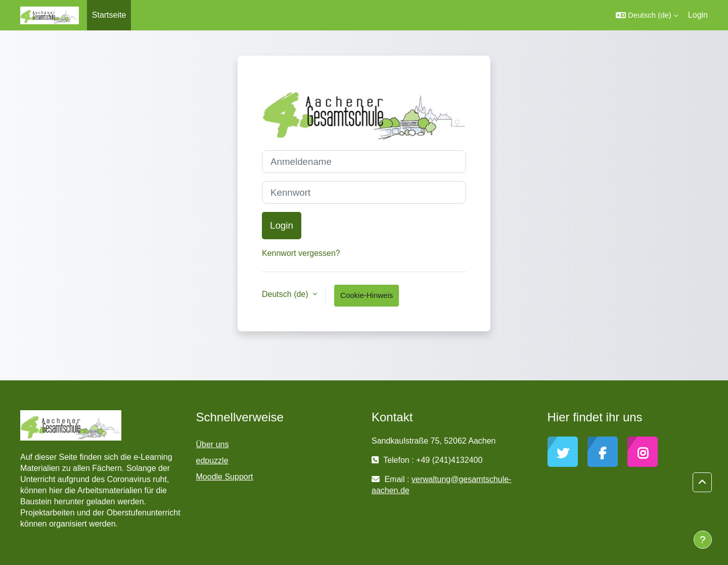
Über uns (213, 444)
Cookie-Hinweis (367, 295)
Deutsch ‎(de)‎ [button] (286, 294)
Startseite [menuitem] (109, 15)
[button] (647, 15)
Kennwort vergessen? (301, 253)
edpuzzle (212, 461)
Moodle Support (225, 477)
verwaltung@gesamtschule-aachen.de (441, 485)
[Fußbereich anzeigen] (703, 540)
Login (698, 15)
